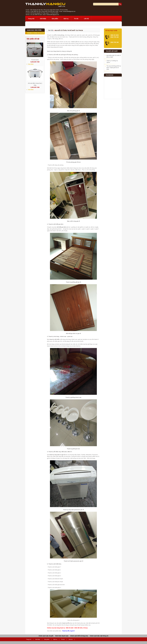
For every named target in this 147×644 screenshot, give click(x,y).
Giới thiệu (43, 19)
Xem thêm (31, 64)
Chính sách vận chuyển (46, 636)
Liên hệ (86, 19)
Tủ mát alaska (35, 60)
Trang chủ (31, 19)
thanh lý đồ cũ (75, 42)
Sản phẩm (55, 19)
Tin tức (76, 19)
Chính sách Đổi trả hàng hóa (79, 636)
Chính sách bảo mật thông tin (99, 636)
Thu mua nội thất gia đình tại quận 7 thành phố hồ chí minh (114, 68)
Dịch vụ (66, 19)
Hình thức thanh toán (62, 636)
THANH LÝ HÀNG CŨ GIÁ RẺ (36, 33)
